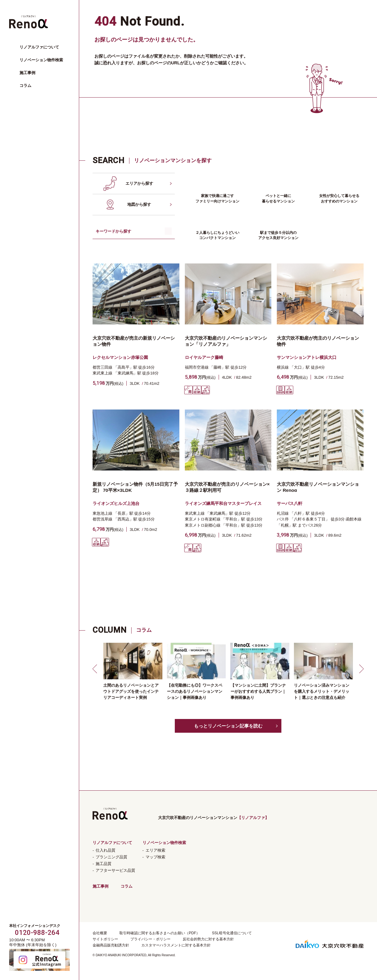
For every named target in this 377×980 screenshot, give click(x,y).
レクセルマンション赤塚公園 (120, 357)
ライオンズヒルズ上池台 (116, 503)
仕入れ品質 (106, 850)
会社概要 (100, 933)
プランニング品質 (111, 857)
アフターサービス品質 (115, 870)
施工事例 (27, 73)
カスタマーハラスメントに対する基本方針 (176, 945)
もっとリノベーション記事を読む (228, 726)
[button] (96, 669)
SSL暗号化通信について (232, 933)
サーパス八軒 (290, 503)
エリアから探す (139, 183)
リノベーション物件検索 (41, 60)
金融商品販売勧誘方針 (111, 945)
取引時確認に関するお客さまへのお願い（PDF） (160, 933)
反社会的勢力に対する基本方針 (208, 939)
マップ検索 (155, 857)
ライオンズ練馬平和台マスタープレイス (223, 503)
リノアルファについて (39, 47)
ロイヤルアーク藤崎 (204, 357)
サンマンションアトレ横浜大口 (307, 357)
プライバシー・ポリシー (150, 939)
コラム (25, 86)
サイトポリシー (105, 939)
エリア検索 (155, 850)
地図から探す (139, 204)
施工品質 (104, 864)
